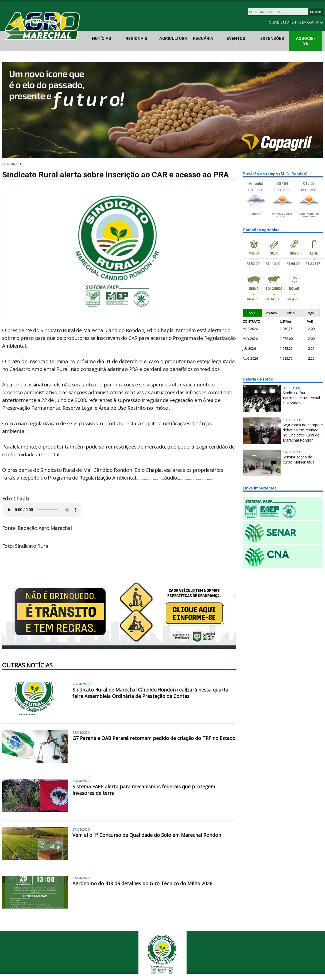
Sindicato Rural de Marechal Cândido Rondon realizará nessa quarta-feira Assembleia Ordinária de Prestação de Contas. (151, 693)
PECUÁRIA (203, 39)
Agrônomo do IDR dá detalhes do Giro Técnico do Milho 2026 (142, 883)
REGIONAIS (136, 39)
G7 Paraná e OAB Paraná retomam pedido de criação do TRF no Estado (154, 738)
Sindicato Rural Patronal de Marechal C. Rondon (301, 398)
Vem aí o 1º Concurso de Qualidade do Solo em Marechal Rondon (147, 835)
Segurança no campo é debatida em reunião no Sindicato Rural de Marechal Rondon (303, 432)
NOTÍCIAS (102, 39)
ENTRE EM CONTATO (307, 22)
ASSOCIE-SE (305, 41)
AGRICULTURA (173, 39)
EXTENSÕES (272, 39)
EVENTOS (236, 39)
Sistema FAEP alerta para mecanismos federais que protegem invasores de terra (144, 790)
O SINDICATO (279, 22)
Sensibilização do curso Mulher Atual (299, 459)
